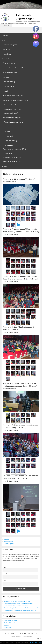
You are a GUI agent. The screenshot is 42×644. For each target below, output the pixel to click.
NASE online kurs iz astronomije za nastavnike (18, 601)
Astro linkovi (7, 54)
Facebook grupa (9, 544)
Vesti (4, 40)
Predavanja (8, 154)
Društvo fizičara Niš (10, 623)
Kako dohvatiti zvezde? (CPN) (13, 96)
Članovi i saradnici (9, 63)
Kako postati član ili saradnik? (13, 68)
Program (8, 131)
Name (4, 567)
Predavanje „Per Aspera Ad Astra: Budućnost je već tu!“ (20, 610)
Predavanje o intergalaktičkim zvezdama (16, 606)
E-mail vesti (7, 49)
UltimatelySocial (36, 643)
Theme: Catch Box (28, 636)
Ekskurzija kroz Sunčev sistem (14, 105)
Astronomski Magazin (10, 621)
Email (4, 581)
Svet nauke (7, 627)
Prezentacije (9, 136)
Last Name (6, 574)
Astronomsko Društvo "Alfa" (20, 634)
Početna (5, 36)
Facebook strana (9, 542)
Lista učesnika (10, 127)
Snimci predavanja (9, 82)
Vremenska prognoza (10, 45)
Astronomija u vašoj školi (12, 109)
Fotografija (9, 145)
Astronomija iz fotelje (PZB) (12, 162)
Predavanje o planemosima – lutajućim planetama (19, 604)
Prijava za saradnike (10, 72)
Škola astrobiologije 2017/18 (14, 122)
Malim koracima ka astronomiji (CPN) (16, 100)
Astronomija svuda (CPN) (12, 118)
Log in (39, 638)
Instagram (7, 539)
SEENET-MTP (8, 625)
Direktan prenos (8, 86)
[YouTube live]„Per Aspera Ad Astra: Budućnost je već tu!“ (21, 608)
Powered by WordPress (15, 636)
